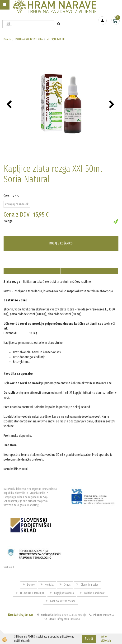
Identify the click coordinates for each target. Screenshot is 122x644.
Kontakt (49, 585)
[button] (112, 105)
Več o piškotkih (106, 639)
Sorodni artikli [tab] (89, 271)
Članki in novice (89, 585)
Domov (7, 39)
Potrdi (89, 639)
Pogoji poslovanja (64, 593)
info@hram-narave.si (69, 619)
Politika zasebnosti (95, 593)
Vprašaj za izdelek (17, 204)
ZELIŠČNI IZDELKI (56, 39)
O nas (67, 585)
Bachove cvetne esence (63, 601)
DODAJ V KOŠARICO (61, 243)
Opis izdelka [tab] (32, 271)
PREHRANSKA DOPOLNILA (29, 39)
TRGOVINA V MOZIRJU (32, 593)
